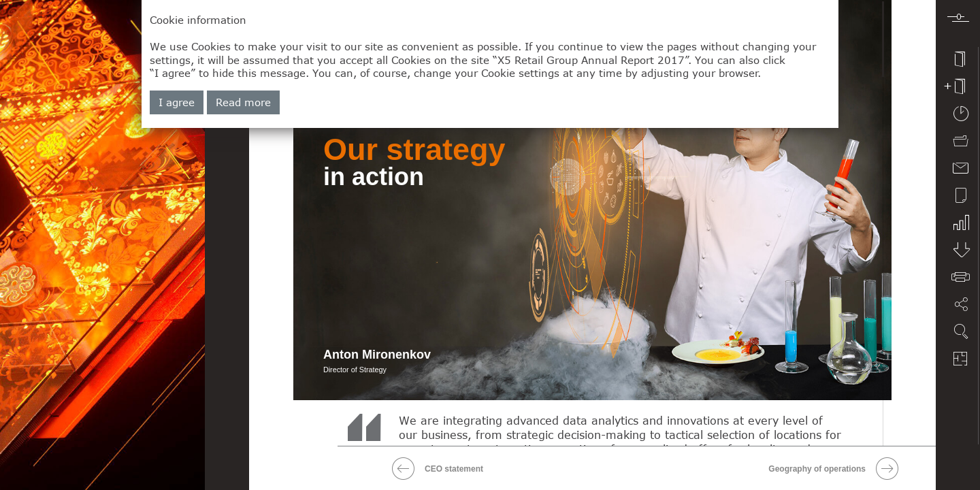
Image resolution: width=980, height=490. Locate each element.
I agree (177, 102)
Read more (243, 102)
